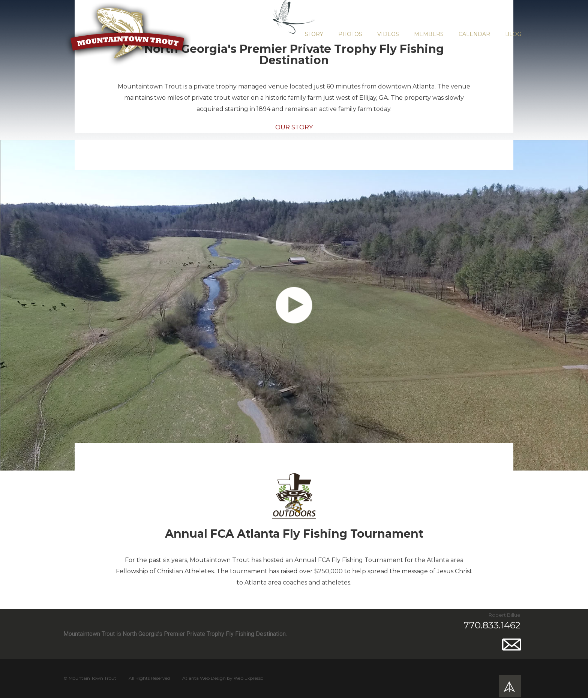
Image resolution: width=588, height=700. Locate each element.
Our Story (294, 127)
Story (314, 34)
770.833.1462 (492, 625)
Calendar (474, 34)
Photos (350, 34)
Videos (388, 34)
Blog (513, 34)
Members (429, 34)
